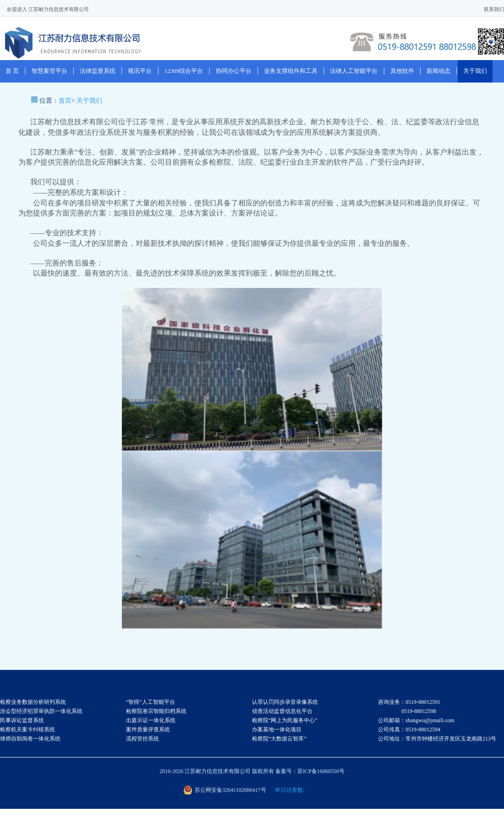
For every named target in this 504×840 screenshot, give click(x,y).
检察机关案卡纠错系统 (27, 729)
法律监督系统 (98, 71)
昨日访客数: (290, 790)
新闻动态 (438, 71)
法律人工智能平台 (354, 71)
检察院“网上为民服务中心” (285, 720)
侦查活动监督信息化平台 (282, 711)
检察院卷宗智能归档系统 (156, 711)
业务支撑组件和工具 (291, 71)
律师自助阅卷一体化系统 (30, 739)
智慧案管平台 (49, 71)
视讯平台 (140, 71)
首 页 (12, 71)
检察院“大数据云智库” (279, 739)
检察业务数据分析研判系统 (33, 702)
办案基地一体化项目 (277, 729)
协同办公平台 (234, 71)
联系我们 (494, 9)
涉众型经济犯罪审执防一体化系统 (41, 711)
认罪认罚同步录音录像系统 (285, 702)
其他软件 (402, 71)
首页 (65, 101)
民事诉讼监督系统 (22, 720)
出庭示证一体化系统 (151, 720)
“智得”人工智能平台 (151, 702)
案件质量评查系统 (148, 729)
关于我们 (475, 71)
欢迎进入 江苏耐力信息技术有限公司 (48, 9)
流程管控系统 (142, 739)
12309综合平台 (184, 71)
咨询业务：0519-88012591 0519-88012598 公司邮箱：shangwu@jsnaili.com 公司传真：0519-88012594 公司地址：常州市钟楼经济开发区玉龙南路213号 (437, 720)
